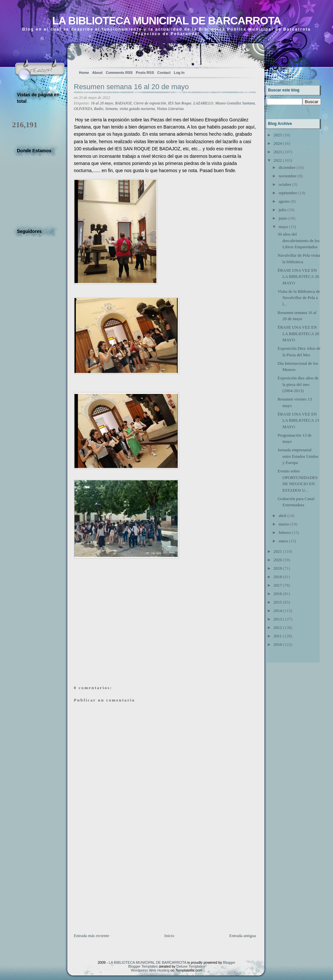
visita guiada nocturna (137, 109)
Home (84, 73)
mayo (283, 227)
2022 (278, 160)
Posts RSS (145, 73)
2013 (278, 619)
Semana (112, 109)
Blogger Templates (143, 966)
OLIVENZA (83, 109)
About (98, 73)
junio (283, 218)
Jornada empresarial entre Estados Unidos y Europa (298, 456)
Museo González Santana (235, 103)
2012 (278, 627)
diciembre (287, 167)
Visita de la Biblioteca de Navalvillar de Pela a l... (299, 298)
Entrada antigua (243, 936)
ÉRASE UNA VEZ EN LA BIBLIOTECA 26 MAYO (298, 277)
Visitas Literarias (170, 109)
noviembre (288, 176)
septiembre (288, 193)
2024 (278, 143)
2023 (278, 152)
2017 (278, 585)
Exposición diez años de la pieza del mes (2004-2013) (298, 384)
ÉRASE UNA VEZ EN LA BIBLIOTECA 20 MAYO (298, 333)
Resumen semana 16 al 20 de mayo (131, 87)
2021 (278, 551)
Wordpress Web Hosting (150, 970)
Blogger (229, 962)
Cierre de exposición (150, 103)
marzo (284, 524)
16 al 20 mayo (102, 103)
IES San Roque (180, 103)
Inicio (169, 936)
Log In (179, 73)
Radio (99, 109)
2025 (278, 135)
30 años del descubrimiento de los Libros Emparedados (298, 240)
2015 (278, 602)
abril (283, 516)
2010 (278, 644)
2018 (278, 577)
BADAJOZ (123, 103)
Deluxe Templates (191, 966)
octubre (285, 184)
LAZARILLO (203, 103)
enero (283, 541)
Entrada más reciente (92, 936)
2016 (278, 594)
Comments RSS (119, 73)
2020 (278, 560)
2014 (278, 611)
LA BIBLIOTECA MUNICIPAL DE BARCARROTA (166, 21)
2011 (278, 636)
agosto (284, 201)
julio (283, 210)
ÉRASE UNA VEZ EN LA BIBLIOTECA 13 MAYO (298, 420)
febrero (285, 532)
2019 (278, 568)
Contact (164, 73)
